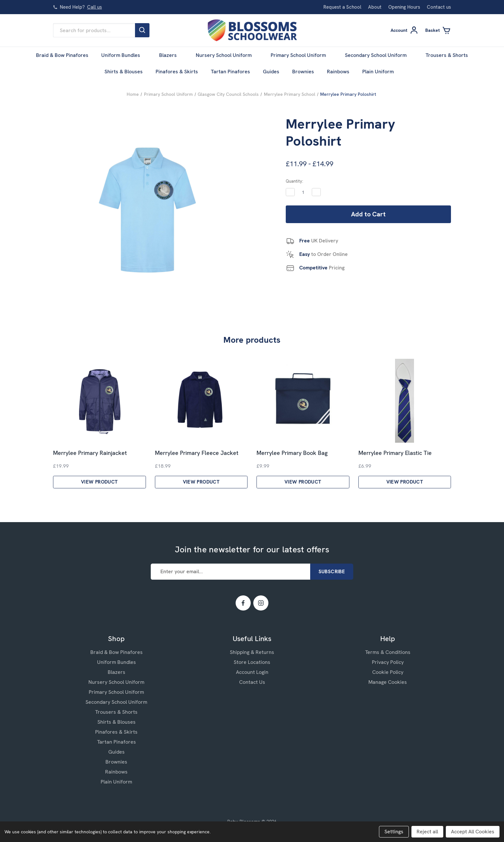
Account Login (252, 672)
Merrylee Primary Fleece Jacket (197, 453)
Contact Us (252, 682)
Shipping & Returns (252, 652)
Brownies (303, 72)
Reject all (427, 832)
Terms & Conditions (388, 652)
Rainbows (338, 72)
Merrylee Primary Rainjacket (90, 453)
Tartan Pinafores (230, 72)
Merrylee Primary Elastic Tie (395, 453)
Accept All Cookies (473, 832)
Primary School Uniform (301, 55)
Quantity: (294, 181)
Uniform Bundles (124, 55)
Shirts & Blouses (124, 72)
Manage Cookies (388, 682)
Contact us (439, 7)
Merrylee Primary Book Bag (292, 453)
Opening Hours (404, 7)
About (375, 7)
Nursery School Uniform (227, 55)
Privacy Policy (388, 662)
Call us (94, 7)
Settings (394, 832)
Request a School (342, 7)
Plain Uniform (381, 72)
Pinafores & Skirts (177, 72)
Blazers (171, 55)
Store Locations (252, 662)
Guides (271, 72)
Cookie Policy (388, 672)
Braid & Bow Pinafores (62, 55)
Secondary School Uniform (379, 55)
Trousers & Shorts (447, 55)
